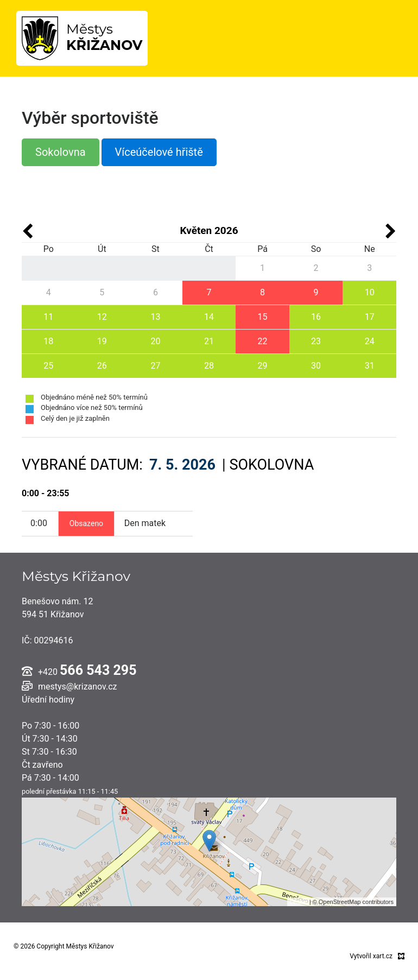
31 (370, 366)
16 (316, 317)
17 (370, 317)
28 (209, 366)
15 (263, 317)
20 (155, 341)
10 (370, 292)
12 (102, 317)
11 (48, 317)
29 (263, 366)
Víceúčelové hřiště (159, 152)
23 (316, 341)
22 (263, 341)
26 (102, 366)
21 (209, 341)
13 (155, 317)
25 (48, 366)
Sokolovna (61, 152)
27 (155, 366)
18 (48, 341)
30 (316, 366)
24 (370, 341)
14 (209, 317)
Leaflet (299, 902)
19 (102, 341)
